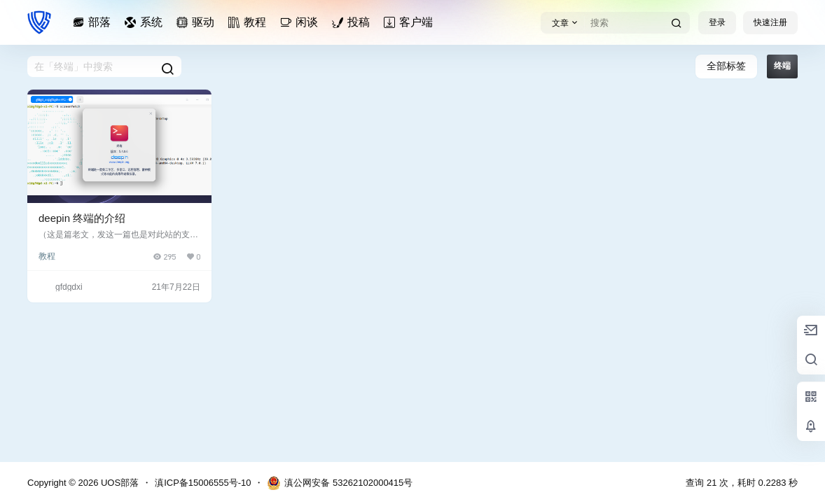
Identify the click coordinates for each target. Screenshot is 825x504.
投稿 (353, 22)
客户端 (410, 22)
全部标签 (726, 66)
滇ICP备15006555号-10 (203, 483)
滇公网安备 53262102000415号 (340, 483)
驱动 (197, 22)
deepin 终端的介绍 (82, 218)
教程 (249, 22)
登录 (717, 22)
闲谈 (301, 22)
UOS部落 (118, 483)
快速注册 (770, 22)
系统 (146, 22)
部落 (94, 22)
